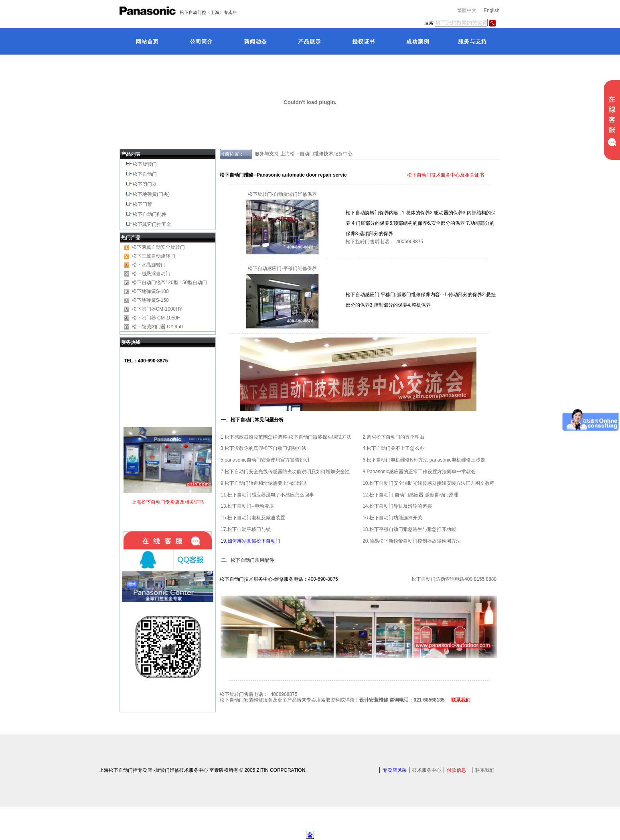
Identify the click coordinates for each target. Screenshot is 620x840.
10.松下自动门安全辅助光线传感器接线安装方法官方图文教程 (429, 483)
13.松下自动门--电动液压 (247, 506)
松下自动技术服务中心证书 (376, 175)
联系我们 (485, 770)
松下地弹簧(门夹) (152, 194)
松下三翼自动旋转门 (154, 256)
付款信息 (456, 770)
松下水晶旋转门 (149, 265)
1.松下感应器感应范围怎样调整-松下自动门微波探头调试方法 (286, 437)
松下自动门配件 (150, 214)
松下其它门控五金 (152, 224)
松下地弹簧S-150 (150, 300)
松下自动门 (145, 174)
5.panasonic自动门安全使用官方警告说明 (265, 460)
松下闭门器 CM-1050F (156, 318)
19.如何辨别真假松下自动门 (250, 541)
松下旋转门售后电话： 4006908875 (384, 242)
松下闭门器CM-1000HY (157, 309)
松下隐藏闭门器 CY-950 (157, 327)
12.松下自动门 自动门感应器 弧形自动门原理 (410, 495)
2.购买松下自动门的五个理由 (393, 437)
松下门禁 (142, 204)
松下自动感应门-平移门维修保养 (282, 268)
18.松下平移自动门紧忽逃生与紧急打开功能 (409, 529)
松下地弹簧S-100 (150, 291)
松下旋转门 (145, 164)
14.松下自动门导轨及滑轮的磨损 (397, 506)
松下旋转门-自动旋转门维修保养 (282, 194)
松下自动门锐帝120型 (155, 283)
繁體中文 (467, 10)
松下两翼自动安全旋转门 (158, 247)
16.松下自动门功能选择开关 (392, 518)
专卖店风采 (395, 770)
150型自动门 (193, 283)
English (491, 10)
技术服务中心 (427, 770)
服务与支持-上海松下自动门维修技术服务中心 (302, 154)
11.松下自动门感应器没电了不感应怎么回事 (267, 495)
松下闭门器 (145, 184)
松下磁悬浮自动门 (151, 274)
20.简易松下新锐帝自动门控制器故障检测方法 (412, 541)
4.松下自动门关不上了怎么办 (393, 448)
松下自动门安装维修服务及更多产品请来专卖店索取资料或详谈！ (335, 700)
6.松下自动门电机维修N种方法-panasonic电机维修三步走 (424, 460)
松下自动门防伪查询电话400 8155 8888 (454, 579)
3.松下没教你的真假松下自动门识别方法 (263, 448)
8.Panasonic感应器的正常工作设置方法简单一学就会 (419, 472)
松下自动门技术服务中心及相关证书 (445, 175)
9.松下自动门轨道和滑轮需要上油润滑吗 (263, 483)
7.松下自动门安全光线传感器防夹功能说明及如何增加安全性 (285, 472)
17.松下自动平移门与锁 (246, 529)
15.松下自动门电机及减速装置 (253, 518)
